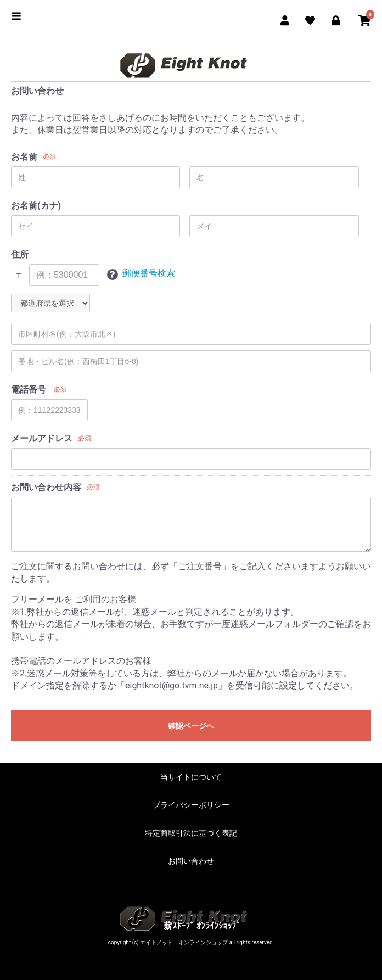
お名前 (24, 157)
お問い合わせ (191, 861)
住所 (20, 254)
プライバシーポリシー (191, 805)
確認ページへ (191, 726)
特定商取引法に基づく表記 (191, 833)
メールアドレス (42, 438)
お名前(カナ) (36, 206)
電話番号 (29, 390)
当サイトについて (191, 777)
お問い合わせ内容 (46, 487)
